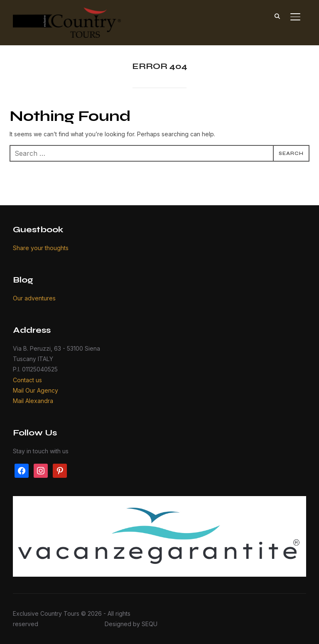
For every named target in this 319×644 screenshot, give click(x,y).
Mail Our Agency (36, 390)
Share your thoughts (41, 248)
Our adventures (34, 298)
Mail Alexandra (33, 401)
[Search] (277, 16)
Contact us (27, 380)
